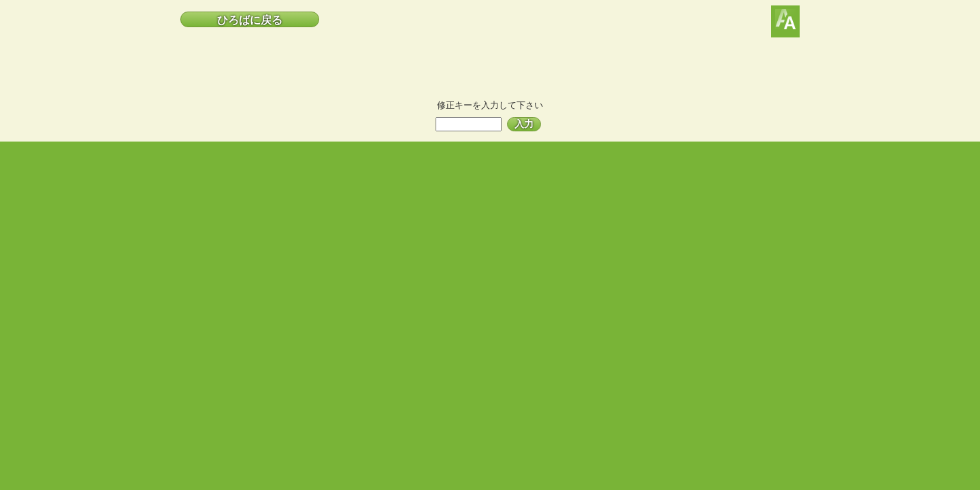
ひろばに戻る (250, 20)
